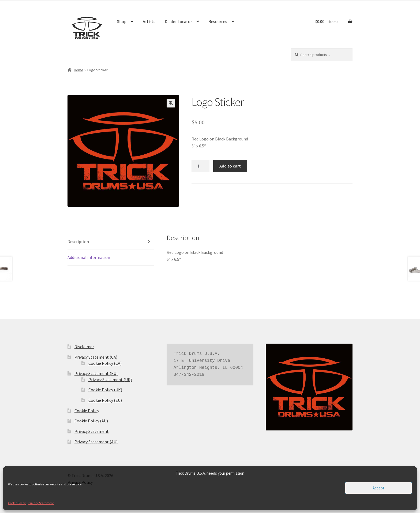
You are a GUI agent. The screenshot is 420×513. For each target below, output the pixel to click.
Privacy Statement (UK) (110, 380)
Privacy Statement (41, 503)
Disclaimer (84, 347)
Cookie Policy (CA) (105, 363)
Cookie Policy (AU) (91, 421)
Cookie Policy (17, 503)
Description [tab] (78, 241)
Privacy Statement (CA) (96, 357)
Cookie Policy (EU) (105, 400)
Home (79, 70)
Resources (218, 21)
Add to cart (230, 166)
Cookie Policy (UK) (105, 390)
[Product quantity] (201, 166)
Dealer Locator (178, 21)
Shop (122, 21)
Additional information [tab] (89, 257)
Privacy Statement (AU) (96, 442)
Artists (149, 21)
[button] (171, 103)
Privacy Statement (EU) (96, 373)
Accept (378, 488)
